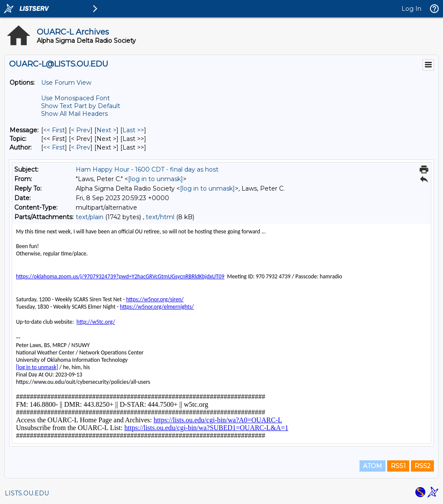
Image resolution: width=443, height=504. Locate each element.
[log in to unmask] (156, 179)
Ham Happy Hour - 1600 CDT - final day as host (147, 169)
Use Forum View (66, 83)
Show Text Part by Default (81, 106)
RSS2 (422, 466)
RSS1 (398, 466)
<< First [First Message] (54, 130)
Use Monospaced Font (75, 98)
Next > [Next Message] (106, 130)
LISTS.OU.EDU (27, 493)
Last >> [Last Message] (133, 130)
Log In (411, 9)
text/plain (90, 217)
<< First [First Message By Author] (54, 147)
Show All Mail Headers (74, 114)
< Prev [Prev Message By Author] (81, 147)
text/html (160, 217)
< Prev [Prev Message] (81, 130)
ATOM (372, 466)
